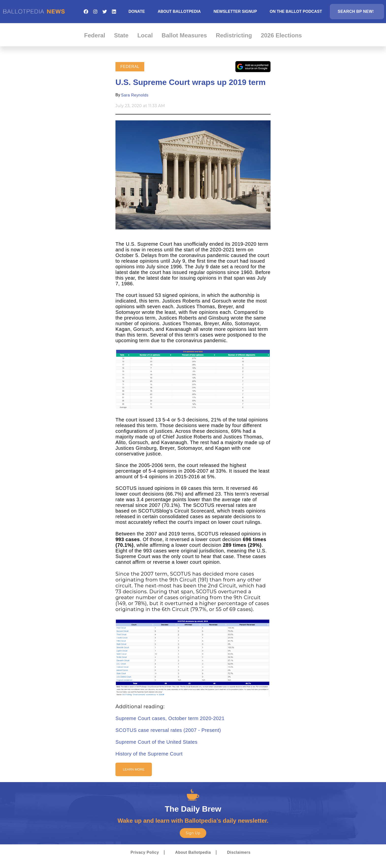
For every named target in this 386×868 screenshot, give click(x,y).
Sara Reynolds (135, 95)
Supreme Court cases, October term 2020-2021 (170, 718)
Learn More (134, 769)
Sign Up (193, 833)
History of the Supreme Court (149, 754)
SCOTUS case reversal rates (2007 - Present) (168, 730)
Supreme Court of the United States (156, 742)
